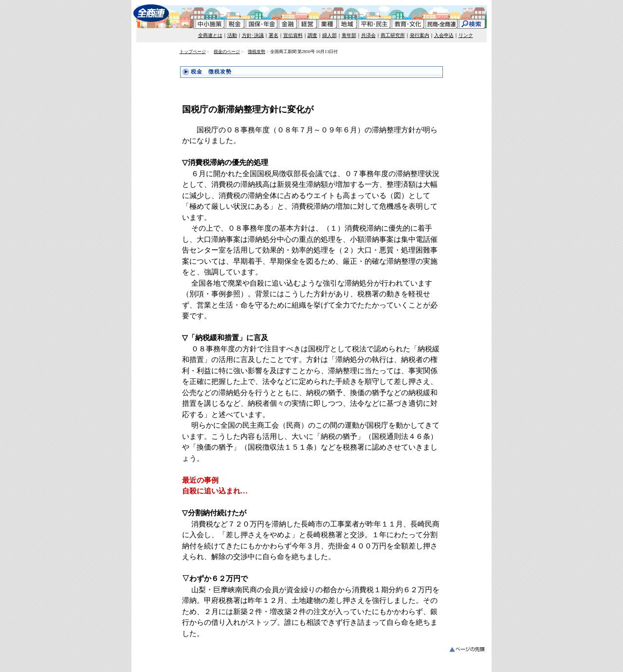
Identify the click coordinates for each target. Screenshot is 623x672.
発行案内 (420, 35)
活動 (232, 35)
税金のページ (227, 52)
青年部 (349, 35)
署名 (274, 35)
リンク (466, 35)
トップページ (193, 52)
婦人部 (330, 35)
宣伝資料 (293, 35)
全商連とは (210, 35)
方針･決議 (253, 35)
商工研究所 (393, 35)
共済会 (368, 35)
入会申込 (444, 35)
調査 (312, 35)
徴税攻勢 (257, 52)
